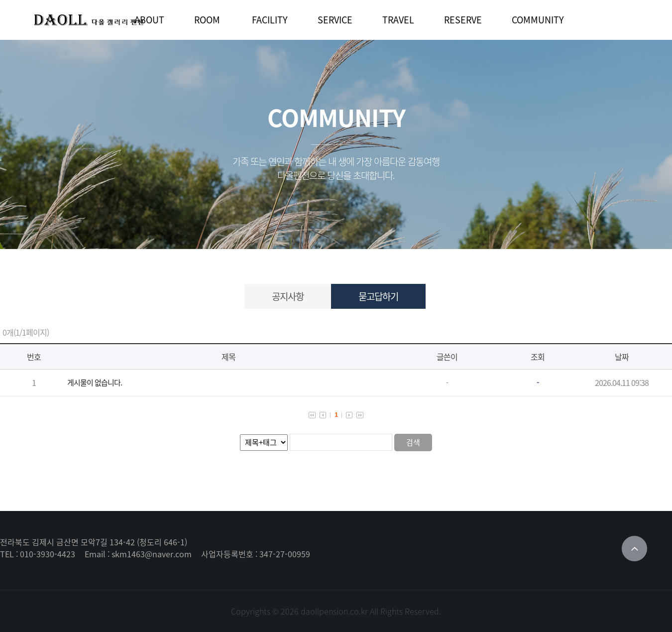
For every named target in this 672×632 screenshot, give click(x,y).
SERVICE (335, 20)
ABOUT (149, 20)
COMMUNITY (538, 20)
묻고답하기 (378, 296)
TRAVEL (398, 20)
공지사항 (288, 296)
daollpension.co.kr (334, 611)
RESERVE (463, 20)
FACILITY (270, 20)
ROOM (207, 20)
